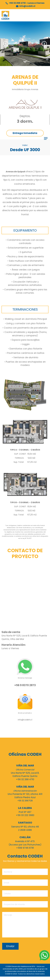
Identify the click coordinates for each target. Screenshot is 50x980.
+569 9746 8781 (25, 848)
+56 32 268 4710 (25, 3)
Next (44, 44)
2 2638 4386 (25, 830)
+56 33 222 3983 (25, 815)
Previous (6, 44)
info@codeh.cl (26, 6)
